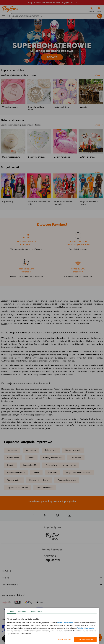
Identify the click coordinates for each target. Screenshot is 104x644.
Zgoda (12, 612)
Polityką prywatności (65, 623)
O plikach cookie (36, 612)
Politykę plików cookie (85, 628)
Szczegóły (22, 612)
